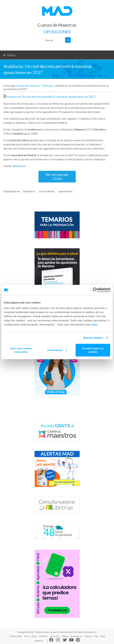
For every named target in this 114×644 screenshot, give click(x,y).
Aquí (95, 324)
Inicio (27, 636)
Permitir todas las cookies (93, 350)
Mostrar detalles (93, 338)
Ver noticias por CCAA (57, 177)
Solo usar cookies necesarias (21, 350)
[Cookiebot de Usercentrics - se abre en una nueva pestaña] (95, 290)
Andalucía (29, 191)
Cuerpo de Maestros (57, 25)
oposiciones (65, 191)
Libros (34, 636)
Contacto (39, 641)
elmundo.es (19, 166)
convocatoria (47, 191)
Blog (103, 636)
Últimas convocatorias (72, 636)
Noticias (48, 85)
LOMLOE (43, 636)
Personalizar (57, 350)
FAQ (96, 636)
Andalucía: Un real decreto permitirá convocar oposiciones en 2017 (51, 97)
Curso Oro (55, 636)
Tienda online (16, 636)
